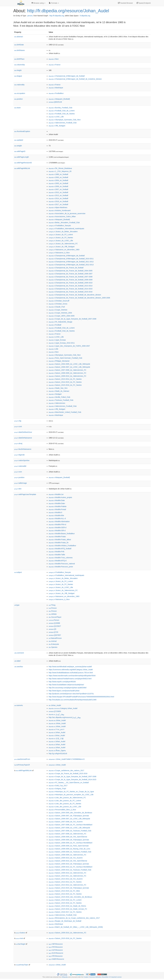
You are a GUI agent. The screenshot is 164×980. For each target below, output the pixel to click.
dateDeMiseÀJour (23, 432)
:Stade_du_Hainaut (59, 391)
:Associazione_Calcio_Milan (62, 216)
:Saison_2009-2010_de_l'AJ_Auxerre (66, 858)
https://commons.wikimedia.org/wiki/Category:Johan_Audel (71, 670)
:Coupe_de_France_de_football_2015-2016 (68, 774)
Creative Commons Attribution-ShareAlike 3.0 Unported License (103, 977)
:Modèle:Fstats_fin (59, 543)
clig (18, 421)
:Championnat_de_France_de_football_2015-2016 (71, 292)
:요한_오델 (56, 738)
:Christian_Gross (58, 304)
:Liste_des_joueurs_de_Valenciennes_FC (67, 798)
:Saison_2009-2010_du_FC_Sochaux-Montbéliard (70, 867)
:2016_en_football (58, 201)
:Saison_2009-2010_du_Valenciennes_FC (67, 376)
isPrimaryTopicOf (22, 765)
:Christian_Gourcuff (59, 301)
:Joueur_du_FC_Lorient (61, 235)
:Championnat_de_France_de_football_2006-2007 (71, 274)
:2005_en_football (58, 183)
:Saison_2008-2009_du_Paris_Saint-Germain (69, 846)
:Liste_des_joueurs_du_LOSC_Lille (65, 807)
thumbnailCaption (22, 131)
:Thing (52, 605)
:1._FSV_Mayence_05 (60, 171)
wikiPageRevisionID (23, 163)
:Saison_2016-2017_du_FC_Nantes (65, 912)
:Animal (53, 641)
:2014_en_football (58, 198)
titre (18, 489)
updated (19, 140)
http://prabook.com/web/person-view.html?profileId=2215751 (71, 694)
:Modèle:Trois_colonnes (61, 558)
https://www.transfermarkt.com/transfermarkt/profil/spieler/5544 (72, 676)
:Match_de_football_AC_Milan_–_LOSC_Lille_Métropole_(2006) (76, 927)
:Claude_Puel (57, 307)
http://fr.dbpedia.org (57, 16)
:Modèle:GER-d (58, 528)
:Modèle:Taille (57, 555)
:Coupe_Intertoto (58, 310)
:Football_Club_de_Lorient (62, 111)
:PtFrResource (56, 947)
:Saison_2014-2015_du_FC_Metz (64, 891)
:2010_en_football (58, 192)
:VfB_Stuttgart (57, 126)
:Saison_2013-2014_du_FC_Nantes (65, 379)
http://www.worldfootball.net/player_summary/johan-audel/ (70, 667)
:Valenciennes (57, 403)
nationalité (20, 466)
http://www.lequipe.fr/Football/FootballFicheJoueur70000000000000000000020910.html (81, 697)
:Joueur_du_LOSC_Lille (61, 241)
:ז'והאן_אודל (57, 729)
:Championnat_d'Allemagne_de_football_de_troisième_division (75, 79)
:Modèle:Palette (58, 506)
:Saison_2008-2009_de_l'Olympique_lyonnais (69, 840)
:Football (55, 325)
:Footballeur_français (60, 226)
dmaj (18, 443)
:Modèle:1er (56, 494)
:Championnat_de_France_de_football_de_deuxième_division (75, 295)
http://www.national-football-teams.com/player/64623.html (70, 679)
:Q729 (53, 632)
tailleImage (21, 483)
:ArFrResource (56, 950)
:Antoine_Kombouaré (60, 210)
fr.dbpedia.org (85, 16)
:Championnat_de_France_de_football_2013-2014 (71, 286)
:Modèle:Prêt (57, 552)
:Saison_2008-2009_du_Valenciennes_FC (67, 373)
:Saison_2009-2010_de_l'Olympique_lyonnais (69, 864)
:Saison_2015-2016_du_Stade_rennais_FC (68, 909)
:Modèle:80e (56, 515)
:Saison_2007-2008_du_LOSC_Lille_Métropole (69, 828)
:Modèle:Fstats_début (60, 540)
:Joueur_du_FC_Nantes (61, 238)
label (17, 661)
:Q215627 (55, 626)
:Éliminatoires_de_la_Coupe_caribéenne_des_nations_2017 (74, 918)
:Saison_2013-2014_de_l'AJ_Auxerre (66, 879)
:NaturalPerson (55, 638)
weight (18, 146)
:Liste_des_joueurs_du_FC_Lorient (65, 801)
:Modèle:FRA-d (57, 524)
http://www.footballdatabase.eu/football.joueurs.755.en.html (71, 673)
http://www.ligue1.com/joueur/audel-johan (64, 691)
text (20, 938)
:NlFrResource (56, 944)
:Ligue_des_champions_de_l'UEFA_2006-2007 (69, 346)
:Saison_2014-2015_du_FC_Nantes (65, 382)
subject (18, 572)
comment (19, 653)
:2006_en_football (58, 186)
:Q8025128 (55, 102)
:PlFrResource (56, 956)
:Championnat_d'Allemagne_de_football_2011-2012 (71, 262)
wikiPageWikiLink (22, 168)
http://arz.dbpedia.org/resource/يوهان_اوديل (65, 717)
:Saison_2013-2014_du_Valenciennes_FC (67, 885)
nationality (19, 85)
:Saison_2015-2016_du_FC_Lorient (65, 900)
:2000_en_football (58, 177)
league (18, 76)
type (17, 605)
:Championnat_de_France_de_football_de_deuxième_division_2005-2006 (79, 298)
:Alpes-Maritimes (58, 207)
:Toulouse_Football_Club (61, 400)
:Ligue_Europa (57, 340)
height (18, 70)
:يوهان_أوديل (56, 714)
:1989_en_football (58, 174)
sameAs (19, 705)
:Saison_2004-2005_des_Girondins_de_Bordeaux (70, 813)
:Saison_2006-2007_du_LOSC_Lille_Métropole (69, 367)
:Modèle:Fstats (57, 537)
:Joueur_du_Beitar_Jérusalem (63, 232)
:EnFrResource (56, 953)
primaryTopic (22, 965)
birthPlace (19, 59)
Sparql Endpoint (144, 3)
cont (18, 426)
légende (20, 455)
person (30, 16)
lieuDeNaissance (23, 449)
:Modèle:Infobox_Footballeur (62, 546)
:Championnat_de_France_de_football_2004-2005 (71, 271)
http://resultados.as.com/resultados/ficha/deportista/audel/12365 (73, 700)
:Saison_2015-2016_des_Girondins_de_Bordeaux (70, 897)
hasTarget (21, 944)
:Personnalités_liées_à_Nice (62, 810)
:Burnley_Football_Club (60, 108)
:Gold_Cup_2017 (58, 786)
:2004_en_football (58, 180)
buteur (21, 933)
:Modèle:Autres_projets (60, 497)
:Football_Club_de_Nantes (62, 114)
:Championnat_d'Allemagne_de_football (67, 76)
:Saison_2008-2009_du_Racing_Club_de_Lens (69, 849)
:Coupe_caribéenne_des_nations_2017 (66, 770)
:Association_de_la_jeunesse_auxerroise (67, 213)
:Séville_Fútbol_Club (59, 397)
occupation (20, 93)
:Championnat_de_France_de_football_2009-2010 (71, 283)
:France (55, 65)
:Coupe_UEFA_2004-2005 (62, 316)
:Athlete (53, 614)
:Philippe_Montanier (59, 361)
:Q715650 (55, 711)
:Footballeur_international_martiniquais (66, 229)
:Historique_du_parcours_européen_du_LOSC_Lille (71, 795)
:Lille (53, 349)
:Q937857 (55, 635)
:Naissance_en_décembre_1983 (64, 250)
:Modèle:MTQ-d (58, 561)
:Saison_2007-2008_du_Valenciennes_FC (67, 370)
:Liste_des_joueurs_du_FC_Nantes (65, 804)
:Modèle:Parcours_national (62, 564)
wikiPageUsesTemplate (25, 494)
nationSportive (22, 460)
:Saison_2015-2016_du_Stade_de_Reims (67, 906)
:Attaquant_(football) (59, 99)
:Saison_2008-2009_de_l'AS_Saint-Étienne (68, 837)
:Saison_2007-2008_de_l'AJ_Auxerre (66, 822)
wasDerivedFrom (22, 759)
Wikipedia (65, 977)
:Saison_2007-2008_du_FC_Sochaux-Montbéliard (70, 825)
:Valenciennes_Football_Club (63, 123)
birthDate (19, 45)
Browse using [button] (38, 3)
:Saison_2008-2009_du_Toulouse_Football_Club (70, 852)
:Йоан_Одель (57, 751)
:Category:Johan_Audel (63, 708)
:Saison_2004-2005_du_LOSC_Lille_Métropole (69, 364)
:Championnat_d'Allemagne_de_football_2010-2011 (71, 259)
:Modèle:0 (55, 512)
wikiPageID (20, 151)
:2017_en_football (58, 204)
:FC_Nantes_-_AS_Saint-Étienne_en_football (69, 783)
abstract (19, 37)
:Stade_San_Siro (58, 388)
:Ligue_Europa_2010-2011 (62, 343)
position (19, 99)
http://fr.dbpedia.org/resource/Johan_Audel (68, 11)
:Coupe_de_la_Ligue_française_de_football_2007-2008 (72, 319)
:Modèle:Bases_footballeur (62, 534)
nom (18, 472)
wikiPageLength (22, 157)
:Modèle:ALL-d (57, 518)
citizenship (20, 65)
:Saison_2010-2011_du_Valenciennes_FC (67, 876)
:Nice (54, 59)
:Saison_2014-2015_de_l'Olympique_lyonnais (69, 888)
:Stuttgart (55, 394)
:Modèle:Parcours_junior (61, 567)
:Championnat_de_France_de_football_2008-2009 (71, 280)
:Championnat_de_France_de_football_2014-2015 (71, 289)
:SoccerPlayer (55, 617)
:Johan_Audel (55, 705)
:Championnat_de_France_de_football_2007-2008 (71, 277)
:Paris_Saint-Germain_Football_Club (65, 358)
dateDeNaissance (23, 438)
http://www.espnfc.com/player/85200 (62, 682)
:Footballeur (56, 93)
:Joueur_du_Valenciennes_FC (63, 244)
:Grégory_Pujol (57, 789)
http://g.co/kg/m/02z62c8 (58, 754)
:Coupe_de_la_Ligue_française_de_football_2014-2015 (72, 780)
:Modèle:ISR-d (57, 531)
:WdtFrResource (56, 959)
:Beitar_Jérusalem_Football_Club (64, 223)
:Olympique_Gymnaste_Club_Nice (65, 120)
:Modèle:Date (57, 500)
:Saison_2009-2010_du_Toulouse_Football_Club (70, 870)
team (18, 108)
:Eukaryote (54, 644)
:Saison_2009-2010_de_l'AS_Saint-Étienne (68, 861)
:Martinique (56, 88)
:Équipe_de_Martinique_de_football (65, 921)
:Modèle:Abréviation (59, 521)
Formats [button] (54, 3)
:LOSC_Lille (56, 117)
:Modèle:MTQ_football (60, 549)
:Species (53, 647)
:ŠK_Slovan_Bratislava (60, 168)
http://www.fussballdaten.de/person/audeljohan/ (66, 685)
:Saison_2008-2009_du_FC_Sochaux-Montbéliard (70, 843)
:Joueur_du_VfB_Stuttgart (62, 247)
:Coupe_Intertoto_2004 (60, 313)
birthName (20, 50)
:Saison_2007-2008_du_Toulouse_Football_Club (70, 831)
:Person (53, 608)
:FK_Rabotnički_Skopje (60, 322)
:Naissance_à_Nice (59, 253)
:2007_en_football (58, 189)
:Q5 (52, 629)
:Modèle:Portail (57, 509)
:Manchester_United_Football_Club (65, 412)
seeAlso (19, 667)
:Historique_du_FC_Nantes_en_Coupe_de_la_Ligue (71, 792)
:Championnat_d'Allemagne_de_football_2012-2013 (71, 265)
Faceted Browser (125, 3)
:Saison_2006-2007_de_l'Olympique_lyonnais (69, 816)
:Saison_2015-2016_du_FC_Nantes (65, 385)
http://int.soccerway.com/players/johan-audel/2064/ (68, 688)
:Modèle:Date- (57, 503)
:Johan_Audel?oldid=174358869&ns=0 (67, 759)
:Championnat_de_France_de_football (66, 268)
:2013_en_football (58, 195)
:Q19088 (54, 623)
